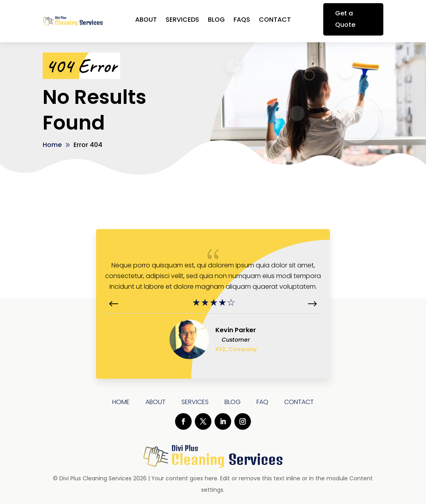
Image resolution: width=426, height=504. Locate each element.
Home (121, 402)
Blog (216, 21)
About (146, 21)
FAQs (242, 21)
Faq (262, 402)
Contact (275, 21)
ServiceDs (182, 21)
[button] (312, 304)
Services (195, 402)
